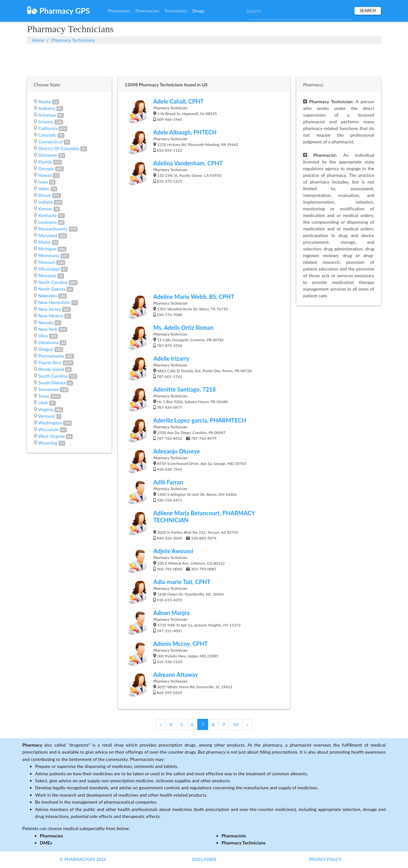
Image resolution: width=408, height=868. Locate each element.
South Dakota (52, 383)
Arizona (46, 122)
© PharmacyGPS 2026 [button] (83, 859)
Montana (47, 275)
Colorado (47, 135)
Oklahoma (48, 342)
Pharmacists (147, 11)
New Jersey (50, 309)
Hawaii (45, 175)
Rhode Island (51, 369)
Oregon (46, 349)
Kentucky (47, 215)
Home (38, 40)
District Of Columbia (59, 148)
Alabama (47, 108)
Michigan (47, 249)
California (48, 128)
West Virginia (51, 436)
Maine (44, 242)
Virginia (46, 409)
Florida (45, 162)
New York (48, 329)
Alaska (45, 101)
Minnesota (49, 255)
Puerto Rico (50, 362)
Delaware (48, 155)
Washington (50, 423)
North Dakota (52, 289)
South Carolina (53, 376)
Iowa (43, 182)
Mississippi (49, 269)
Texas (44, 396)
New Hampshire (54, 302)
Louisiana (47, 222)
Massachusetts (53, 229)
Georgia (46, 168)
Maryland (48, 235)
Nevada (46, 322)
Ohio (43, 336)
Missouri (47, 262)
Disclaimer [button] (204, 859)
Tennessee (49, 389)
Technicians (176, 11)
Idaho (44, 188)
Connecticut (50, 142)
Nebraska (48, 296)
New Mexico (51, 316)
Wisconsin (48, 429)
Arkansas (47, 115)
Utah (43, 403)
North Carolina (53, 282)
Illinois (45, 195)
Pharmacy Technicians (73, 40)
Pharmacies (119, 11)
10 (236, 724)
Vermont (47, 416)
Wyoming (48, 443)
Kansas (45, 209)
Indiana (45, 202)
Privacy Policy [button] (325, 859)
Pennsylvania (51, 356)
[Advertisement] (204, 60)
